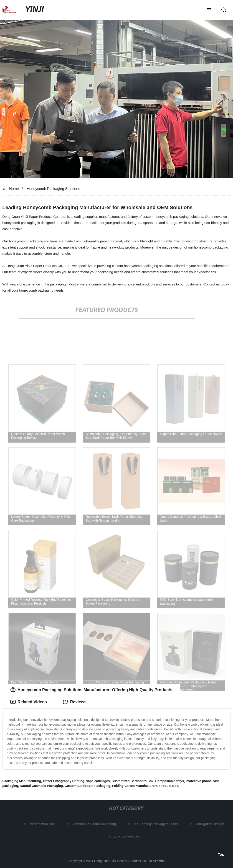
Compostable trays (170, 781)
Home (14, 189)
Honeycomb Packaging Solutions (53, 189)
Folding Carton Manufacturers (135, 786)
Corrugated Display (211, 824)
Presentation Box (43, 824)
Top (221, 855)
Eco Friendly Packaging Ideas (157, 824)
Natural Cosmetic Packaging (41, 786)
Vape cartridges (98, 781)
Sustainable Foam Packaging (95, 824)
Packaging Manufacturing (22, 781)
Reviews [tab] (75, 702)
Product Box (169, 786)
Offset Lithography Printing (63, 781)
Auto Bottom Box (128, 837)
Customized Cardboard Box (132, 781)
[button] (209, 10)
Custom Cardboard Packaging (87, 786)
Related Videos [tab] (29, 702)
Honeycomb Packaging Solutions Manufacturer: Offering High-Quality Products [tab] (91, 690)
